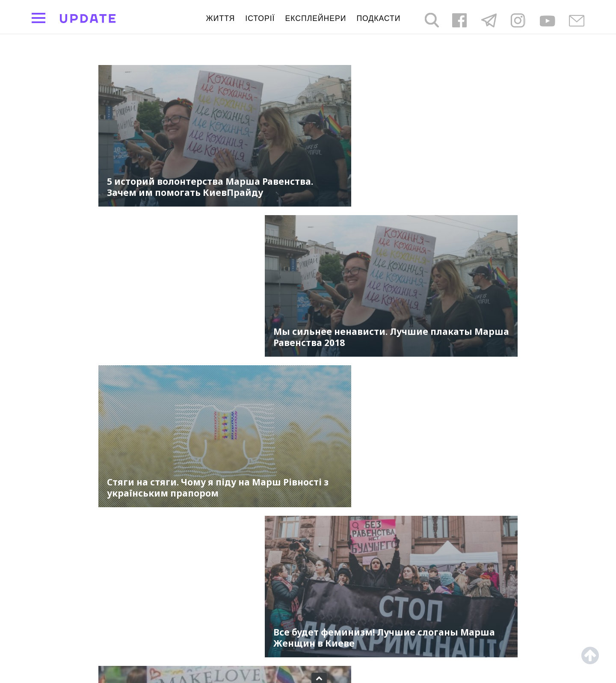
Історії (260, 18)
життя (221, 18)
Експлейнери (316, 18)
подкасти (378, 18)
